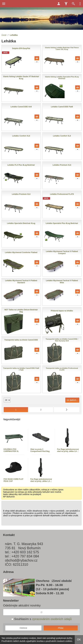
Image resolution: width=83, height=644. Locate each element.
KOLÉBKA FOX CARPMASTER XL (11, 450)
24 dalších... (72, 400)
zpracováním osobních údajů (52, 619)
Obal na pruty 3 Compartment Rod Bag (40, 450)
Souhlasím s (41, 619)
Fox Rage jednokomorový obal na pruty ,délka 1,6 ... (68, 450)
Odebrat (23, 628)
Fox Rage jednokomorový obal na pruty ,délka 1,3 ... (41, 480)
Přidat (61, 628)
